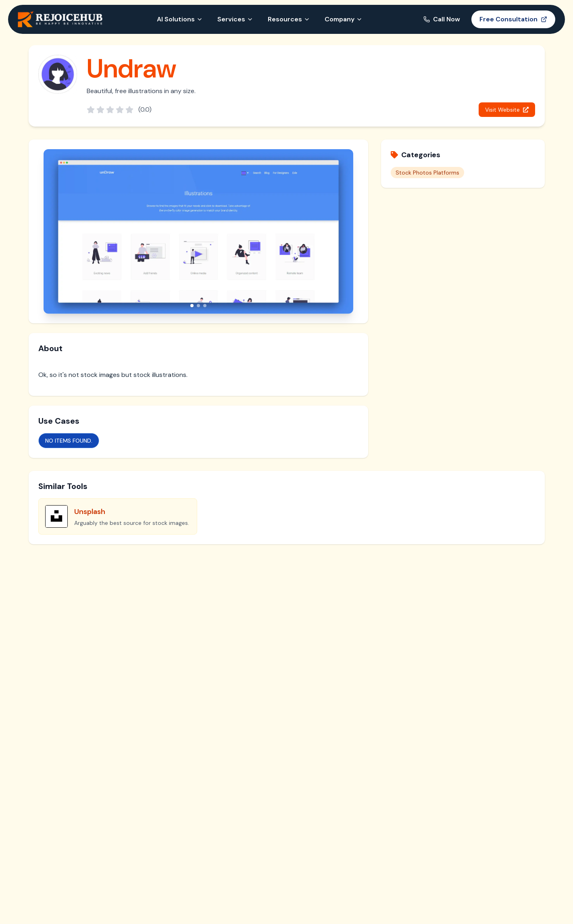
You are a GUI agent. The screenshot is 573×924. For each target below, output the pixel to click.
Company (344, 19)
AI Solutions (180, 19)
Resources (289, 19)
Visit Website (507, 110)
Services (235, 19)
